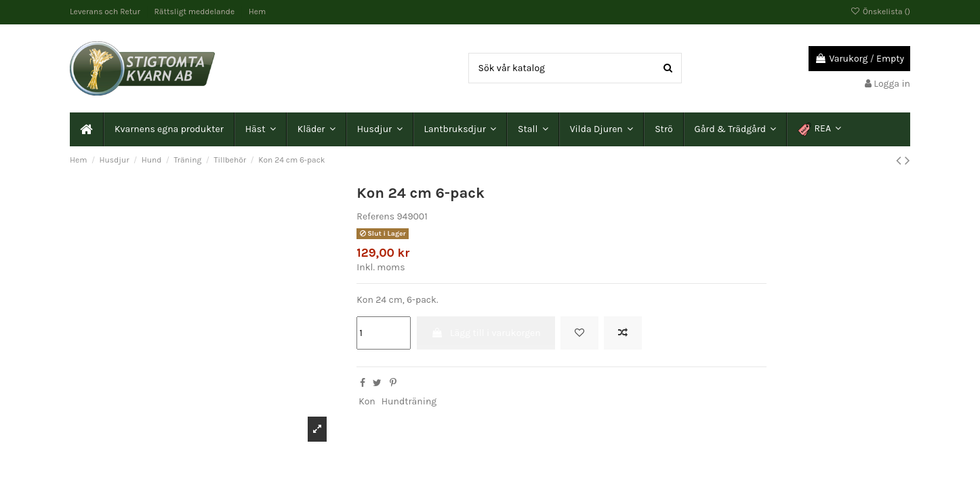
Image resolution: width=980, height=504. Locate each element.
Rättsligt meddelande (196, 12)
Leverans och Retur (106, 12)
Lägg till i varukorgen (486, 333)
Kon (367, 401)
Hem (257, 12)
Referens (375, 216)
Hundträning (409, 401)
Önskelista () (880, 12)
